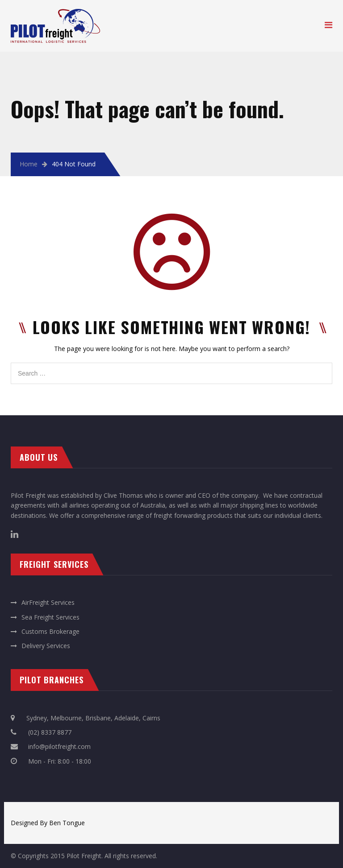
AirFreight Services (48, 602)
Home (29, 164)
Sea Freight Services (50, 617)
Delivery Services (46, 646)
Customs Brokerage (50, 631)
